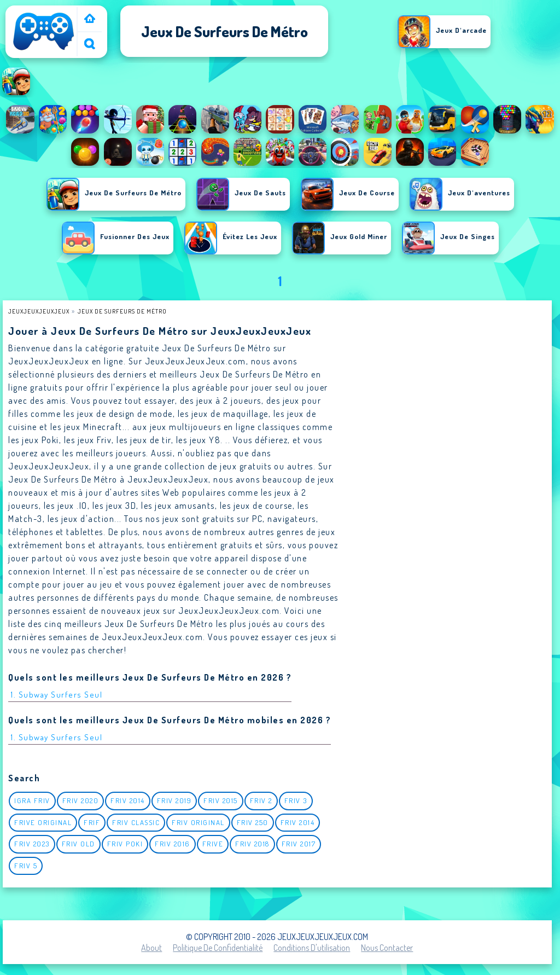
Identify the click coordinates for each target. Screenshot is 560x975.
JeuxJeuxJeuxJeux (39, 311)
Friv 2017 (299, 844)
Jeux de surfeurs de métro (122, 311)
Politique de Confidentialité (218, 948)
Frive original (43, 822)
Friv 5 (26, 866)
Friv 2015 (221, 800)
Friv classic (136, 822)
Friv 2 (261, 800)
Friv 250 (253, 822)
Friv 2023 (32, 844)
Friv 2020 (81, 800)
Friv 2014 (128, 800)
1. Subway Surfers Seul (57, 695)
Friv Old (78, 844)
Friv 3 (296, 800)
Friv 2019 (174, 800)
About (151, 948)
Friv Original (198, 822)
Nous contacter (387, 948)
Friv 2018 (252, 844)
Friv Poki (125, 844)
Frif (92, 822)
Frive (213, 844)
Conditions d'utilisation (312, 948)
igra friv (32, 800)
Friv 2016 (173, 844)
